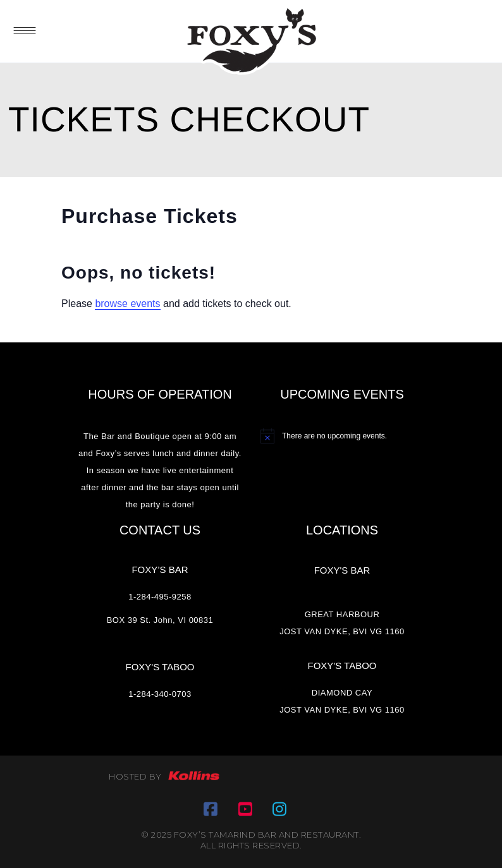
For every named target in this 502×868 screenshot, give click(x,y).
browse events (127, 304)
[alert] (342, 436)
